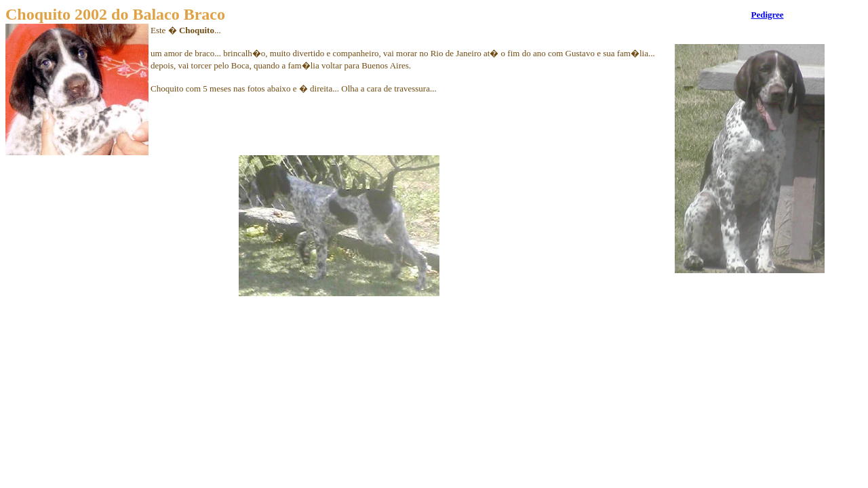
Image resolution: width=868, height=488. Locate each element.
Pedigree (767, 15)
